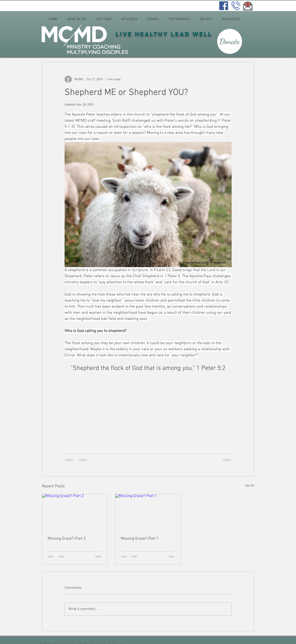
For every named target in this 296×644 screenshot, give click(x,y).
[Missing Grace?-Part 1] (148, 512)
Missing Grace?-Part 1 (140, 539)
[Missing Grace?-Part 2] (75, 512)
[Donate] (230, 41)
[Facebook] (224, 6)
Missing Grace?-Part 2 (67, 539)
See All (250, 486)
